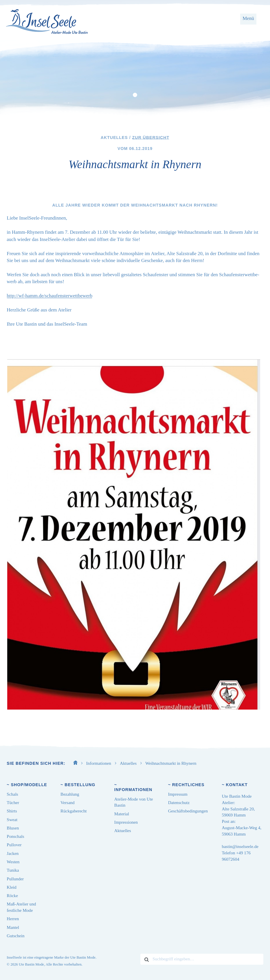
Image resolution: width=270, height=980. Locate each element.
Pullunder (15, 879)
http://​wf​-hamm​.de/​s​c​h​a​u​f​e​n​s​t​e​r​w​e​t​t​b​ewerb (49, 296)
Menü (248, 18)
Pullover (14, 845)
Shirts (12, 811)
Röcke (12, 896)
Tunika (13, 870)
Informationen (99, 763)
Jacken (13, 853)
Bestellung (80, 785)
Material (122, 814)
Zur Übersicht (151, 138)
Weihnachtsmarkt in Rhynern (171, 763)
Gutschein (15, 936)
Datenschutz (179, 803)
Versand (68, 803)
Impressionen (126, 822)
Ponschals (15, 836)
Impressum (178, 794)
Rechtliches (188, 785)
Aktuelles (129, 763)
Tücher (13, 803)
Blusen (13, 828)
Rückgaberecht (74, 811)
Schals (12, 794)
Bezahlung (70, 794)
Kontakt (237, 785)
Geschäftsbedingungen (188, 811)
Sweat (12, 820)
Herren (13, 919)
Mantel (13, 927)
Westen (13, 862)
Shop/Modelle (29, 785)
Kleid (12, 887)
